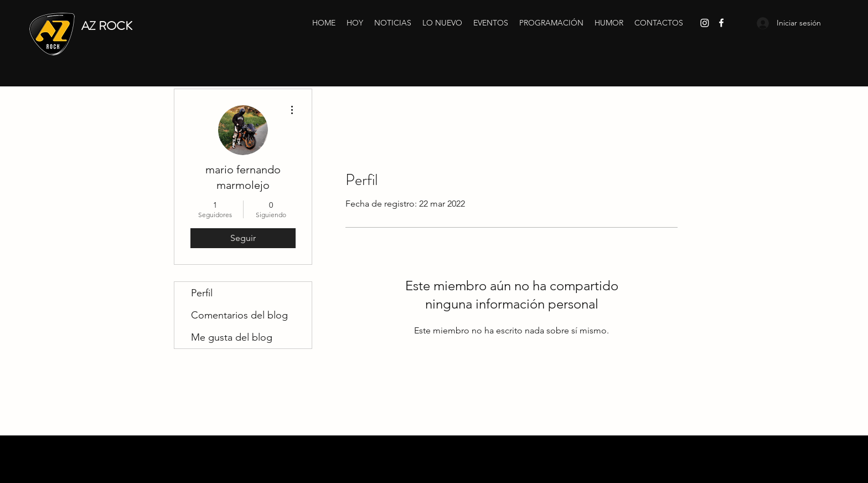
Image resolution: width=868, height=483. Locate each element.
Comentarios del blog (239, 315)
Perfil (202, 293)
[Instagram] (705, 23)
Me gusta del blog (232, 337)
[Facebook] (721, 23)
